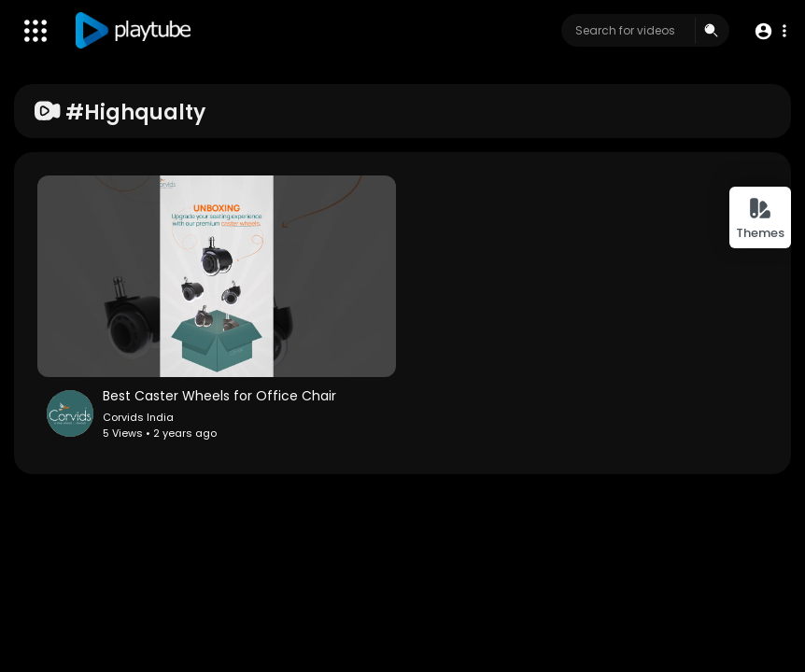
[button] (770, 31)
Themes (760, 219)
